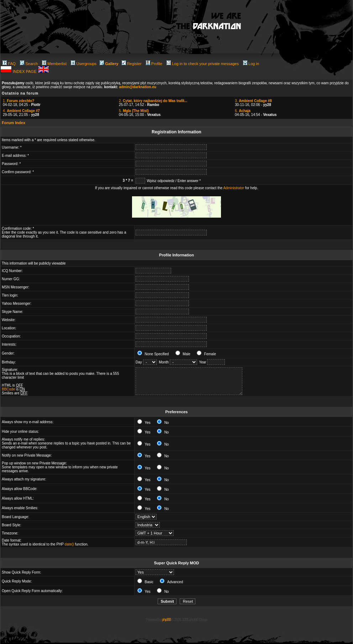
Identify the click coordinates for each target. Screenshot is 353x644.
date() (69, 544)
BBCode (8, 389)
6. (243, 111)
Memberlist (54, 64)
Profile (154, 64)
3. (253, 101)
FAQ (9, 64)
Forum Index (14, 123)
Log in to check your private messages (203, 64)
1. (19, 101)
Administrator (234, 188)
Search (29, 64)
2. (153, 101)
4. (21, 111)
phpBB (166, 620)
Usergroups (84, 64)
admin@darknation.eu (138, 87)
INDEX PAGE (25, 71)
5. (134, 111)
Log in (251, 64)
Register (132, 64)
